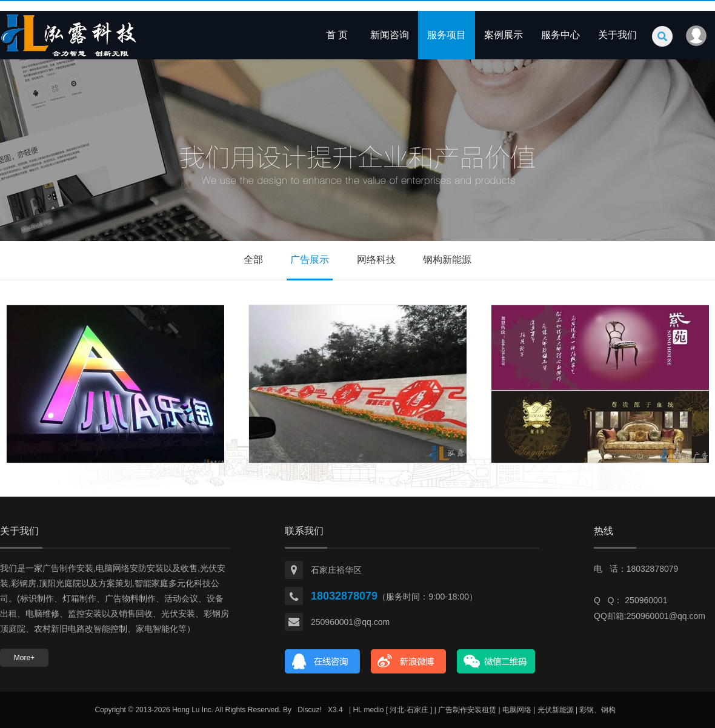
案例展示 (504, 35)
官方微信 (496, 661)
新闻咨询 (390, 35)
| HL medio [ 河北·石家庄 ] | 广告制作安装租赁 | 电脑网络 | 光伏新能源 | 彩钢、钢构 (483, 710)
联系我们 (304, 531)
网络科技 (376, 260)
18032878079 (344, 596)
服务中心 (560, 35)
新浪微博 (409, 661)
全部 (253, 260)
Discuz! (309, 710)
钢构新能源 (447, 260)
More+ (24, 658)
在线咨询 (323, 661)
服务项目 (447, 35)
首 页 (337, 35)
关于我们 (617, 35)
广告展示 (310, 260)
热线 (604, 531)
